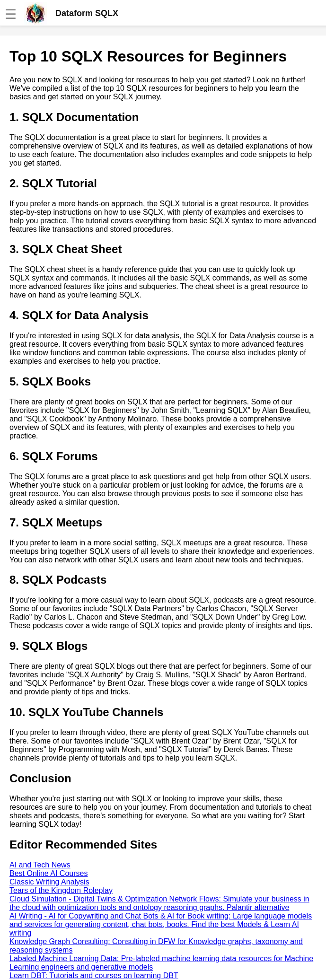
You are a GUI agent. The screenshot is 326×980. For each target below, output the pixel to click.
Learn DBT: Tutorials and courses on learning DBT (94, 976)
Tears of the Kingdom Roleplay (61, 890)
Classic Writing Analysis (49, 882)
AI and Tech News (40, 865)
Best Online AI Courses (48, 873)
